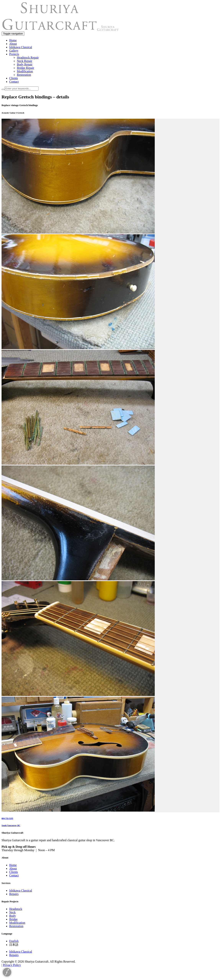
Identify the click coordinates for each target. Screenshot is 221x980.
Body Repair (25, 64)
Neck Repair (25, 61)
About (13, 44)
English (14, 941)
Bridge (13, 919)
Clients (14, 78)
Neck (12, 912)
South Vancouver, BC (11, 825)
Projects (14, 54)
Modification (25, 71)
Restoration (24, 75)
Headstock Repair (28, 58)
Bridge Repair (25, 68)
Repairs (14, 894)
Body (13, 916)
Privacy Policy (12, 965)
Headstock (16, 909)
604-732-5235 (7, 818)
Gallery (14, 51)
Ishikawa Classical (21, 47)
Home (13, 40)
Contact (14, 82)
